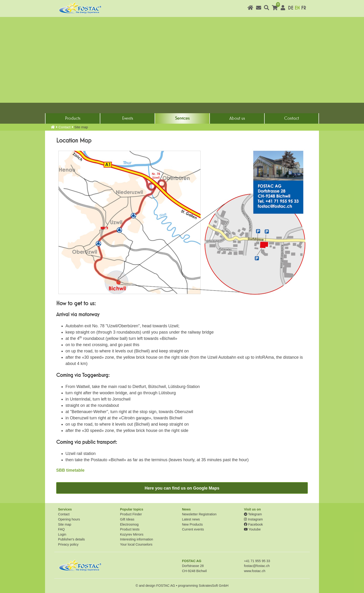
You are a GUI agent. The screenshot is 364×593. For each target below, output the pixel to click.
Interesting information (136, 539)
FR (304, 8)
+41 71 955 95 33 (257, 561)
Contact (292, 118)
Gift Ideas (127, 519)
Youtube (252, 529)
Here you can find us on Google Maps (182, 488)
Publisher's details (71, 539)
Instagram (253, 519)
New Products (192, 524)
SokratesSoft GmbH (214, 586)
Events (128, 118)
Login (62, 534)
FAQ (61, 529)
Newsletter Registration (199, 514)
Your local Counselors (136, 544)
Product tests (130, 529)
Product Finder (131, 514)
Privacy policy (68, 544)
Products (73, 118)
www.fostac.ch (255, 571)
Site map (65, 524)
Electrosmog (129, 524)
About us (237, 118)
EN (297, 8)
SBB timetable (70, 470)
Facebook (253, 524)
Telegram (253, 514)
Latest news (191, 519)
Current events (193, 529)
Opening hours (69, 519)
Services (182, 118)
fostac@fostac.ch (257, 566)
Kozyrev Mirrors (132, 534)
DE (291, 8)
